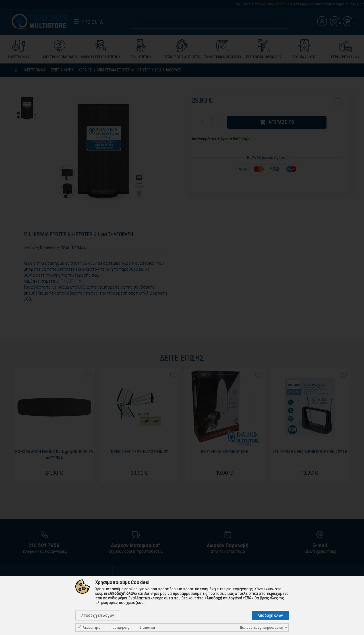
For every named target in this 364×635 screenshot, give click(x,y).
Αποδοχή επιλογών (98, 615)
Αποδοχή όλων (270, 615)
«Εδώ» (248, 598)
